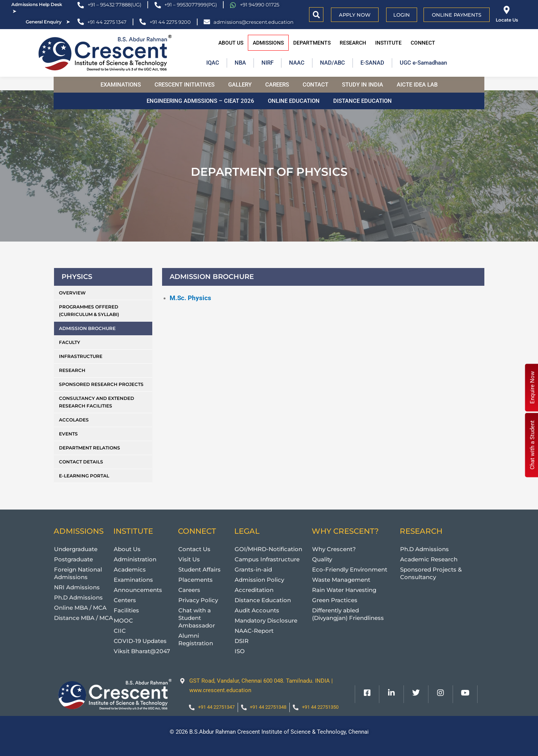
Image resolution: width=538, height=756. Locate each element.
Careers (277, 85)
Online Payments (457, 15)
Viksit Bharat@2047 (142, 651)
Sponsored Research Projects (101, 384)
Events (68, 434)
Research (353, 43)
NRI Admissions (77, 587)
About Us (231, 43)
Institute (388, 43)
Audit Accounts (257, 610)
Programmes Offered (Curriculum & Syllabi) (89, 311)
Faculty (70, 342)
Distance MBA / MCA (83, 618)
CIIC (120, 631)
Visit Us (189, 559)
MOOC (123, 620)
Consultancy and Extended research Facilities (97, 402)
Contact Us (194, 549)
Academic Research (429, 559)
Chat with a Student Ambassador (197, 618)
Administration (135, 559)
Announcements (138, 590)
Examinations (121, 85)
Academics (130, 569)
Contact (315, 85)
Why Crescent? (334, 549)
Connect (423, 43)
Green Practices (335, 600)
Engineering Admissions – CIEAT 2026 (200, 101)
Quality (322, 559)
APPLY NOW (355, 15)
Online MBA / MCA (80, 608)
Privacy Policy (198, 600)
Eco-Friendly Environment (350, 569)
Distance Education (363, 101)
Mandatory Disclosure (266, 620)
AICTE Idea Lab (417, 85)
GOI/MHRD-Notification (268, 549)
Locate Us (507, 20)
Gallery (240, 85)
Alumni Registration (196, 639)
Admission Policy (259, 580)
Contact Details (81, 462)
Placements (196, 580)
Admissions (268, 43)
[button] (316, 15)
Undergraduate (76, 549)
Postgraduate (73, 559)
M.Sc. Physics (190, 298)
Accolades (74, 420)
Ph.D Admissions (78, 597)
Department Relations (90, 448)
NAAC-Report (254, 631)
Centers (125, 600)
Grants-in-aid (253, 569)
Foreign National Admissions (78, 573)
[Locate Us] (507, 10)
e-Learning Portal (84, 476)
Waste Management (341, 580)
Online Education (294, 101)
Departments (312, 43)
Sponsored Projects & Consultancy (431, 573)
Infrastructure (81, 356)
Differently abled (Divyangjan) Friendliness (348, 614)
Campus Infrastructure (267, 559)
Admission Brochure (87, 328)
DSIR (242, 641)
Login (402, 15)
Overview (72, 293)
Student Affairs (199, 569)
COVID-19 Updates (140, 641)
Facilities (126, 610)
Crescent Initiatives (185, 85)
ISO (240, 651)
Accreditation (254, 590)
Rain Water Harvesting (344, 590)
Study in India (363, 85)
